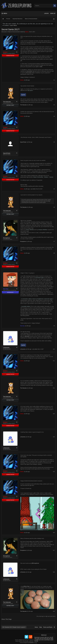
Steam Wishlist (30, 230)
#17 (54, 550)
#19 (54, 611)
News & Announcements (14, 32)
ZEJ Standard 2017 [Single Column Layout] (13, 627)
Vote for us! (44, 635)
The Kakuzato (7, 102)
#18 (54, 572)
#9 (54, 326)
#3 (54, 116)
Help (41, 627)
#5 (54, 189)
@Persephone (35, 563)
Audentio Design (33, 643)
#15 (54, 472)
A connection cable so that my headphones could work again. (37, 299)
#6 (54, 207)
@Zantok (27, 336)
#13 (54, 414)
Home (36, 627)
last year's (30, 90)
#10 (54, 349)
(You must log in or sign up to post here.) (46, 616)
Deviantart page (39, 278)
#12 (54, 388)
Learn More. (13, 25)
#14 (54, 437)
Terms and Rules (48, 627)
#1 (54, 80)
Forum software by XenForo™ (28, 640)
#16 (54, 533)
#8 (54, 253)
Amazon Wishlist (43, 230)
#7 (54, 241)
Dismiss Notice (54, 635)
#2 (54, 105)
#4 (54, 142)
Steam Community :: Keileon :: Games (43, 177)
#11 (54, 361)
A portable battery (26, 306)
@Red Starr (26, 586)
